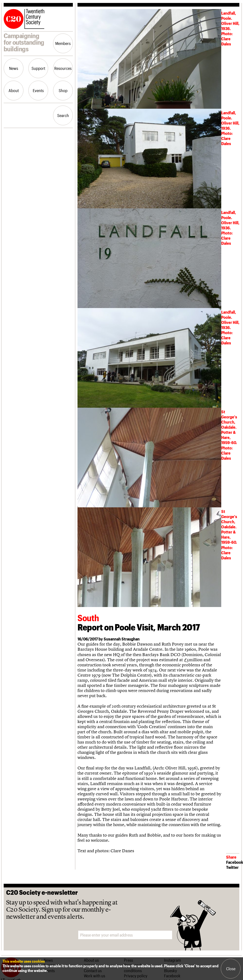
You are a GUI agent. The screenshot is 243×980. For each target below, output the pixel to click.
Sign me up (187, 935)
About (14, 90)
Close (231, 969)
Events (38, 90)
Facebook (235, 862)
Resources (63, 68)
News (14, 68)
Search (63, 115)
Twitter (232, 867)
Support (38, 68)
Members (63, 43)
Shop (63, 90)
